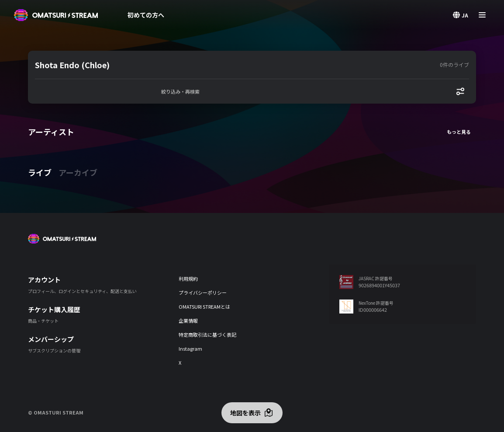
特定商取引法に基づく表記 (207, 334)
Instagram (190, 348)
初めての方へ (146, 15)
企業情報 (188, 321)
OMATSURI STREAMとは (204, 307)
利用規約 (188, 279)
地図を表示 (245, 413)
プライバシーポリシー (203, 293)
